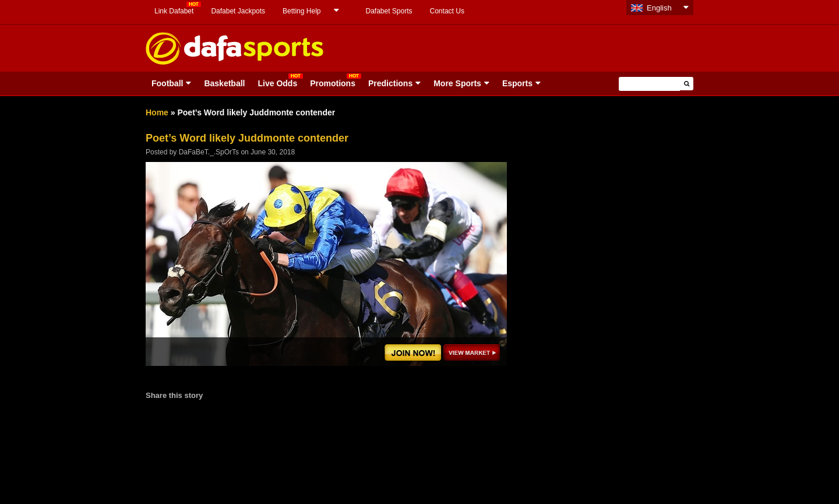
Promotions (333, 83)
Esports (517, 83)
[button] (687, 84)
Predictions (390, 83)
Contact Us (447, 11)
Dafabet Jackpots (238, 11)
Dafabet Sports (389, 11)
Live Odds (277, 83)
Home (157, 112)
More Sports (457, 83)
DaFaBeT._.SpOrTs (209, 152)
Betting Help (302, 11)
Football (167, 83)
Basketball (224, 83)
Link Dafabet (174, 11)
